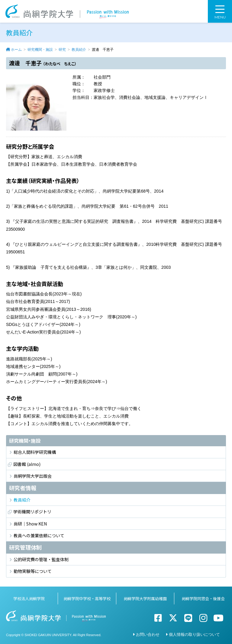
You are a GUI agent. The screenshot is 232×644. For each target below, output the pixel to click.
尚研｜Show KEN (30, 524)
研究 (62, 50)
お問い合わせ (148, 634)
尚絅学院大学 (67, 11)
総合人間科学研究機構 (35, 452)
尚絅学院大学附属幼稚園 (145, 598)
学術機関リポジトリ (32, 512)
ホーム (16, 50)
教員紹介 (79, 50)
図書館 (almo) (27, 464)
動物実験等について (33, 571)
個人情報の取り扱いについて (194, 634)
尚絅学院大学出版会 (33, 476)
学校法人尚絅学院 (29, 598)
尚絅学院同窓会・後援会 (203, 598)
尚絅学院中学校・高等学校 (87, 598)
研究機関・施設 (40, 50)
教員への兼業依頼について (39, 535)
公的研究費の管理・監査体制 (41, 559)
